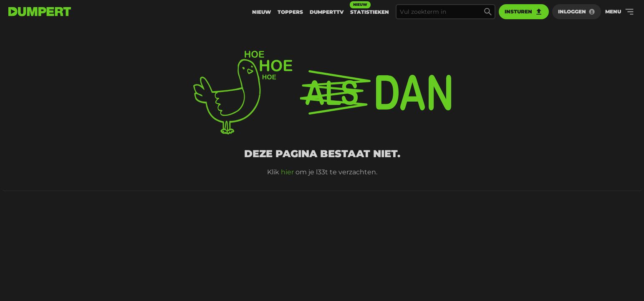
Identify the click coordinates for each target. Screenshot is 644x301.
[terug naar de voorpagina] (40, 12)
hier (287, 172)
